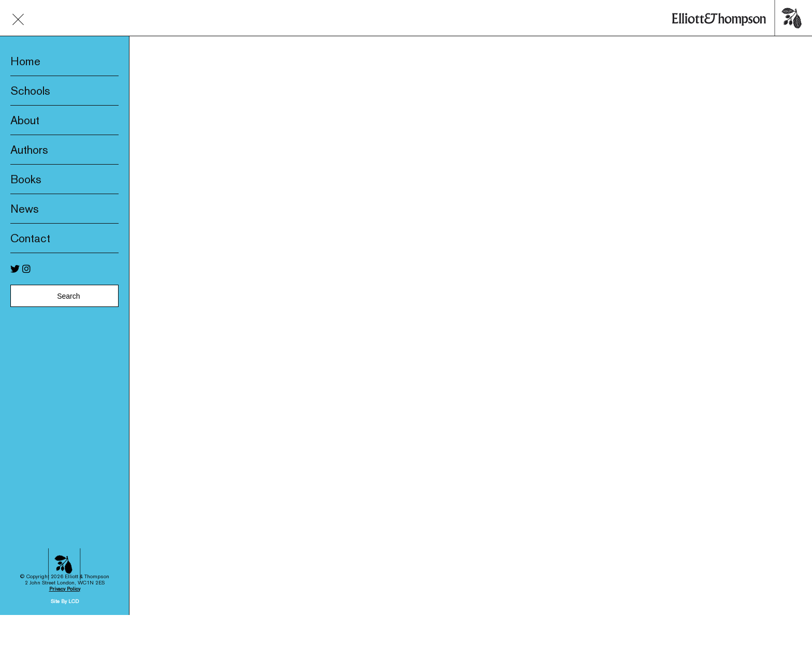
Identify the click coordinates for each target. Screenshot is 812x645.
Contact (30, 238)
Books (26, 179)
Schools (30, 91)
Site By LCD (65, 580)
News (25, 209)
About (25, 120)
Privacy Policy (65, 568)
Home (25, 61)
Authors (29, 150)
